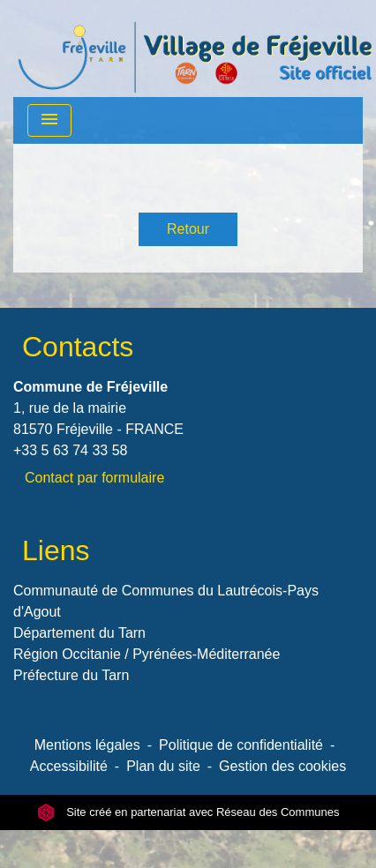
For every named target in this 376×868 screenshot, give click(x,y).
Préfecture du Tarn (71, 675)
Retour (188, 229)
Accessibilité (69, 766)
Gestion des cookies (282, 766)
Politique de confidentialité (241, 745)
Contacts (78, 347)
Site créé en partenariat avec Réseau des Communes (188, 812)
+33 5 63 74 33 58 (70, 450)
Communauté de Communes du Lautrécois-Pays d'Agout (166, 601)
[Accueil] (195, 49)
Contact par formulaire (94, 478)
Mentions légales (87, 745)
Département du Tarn (79, 633)
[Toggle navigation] (49, 120)
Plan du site (163, 766)
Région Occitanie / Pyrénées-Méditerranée (147, 654)
